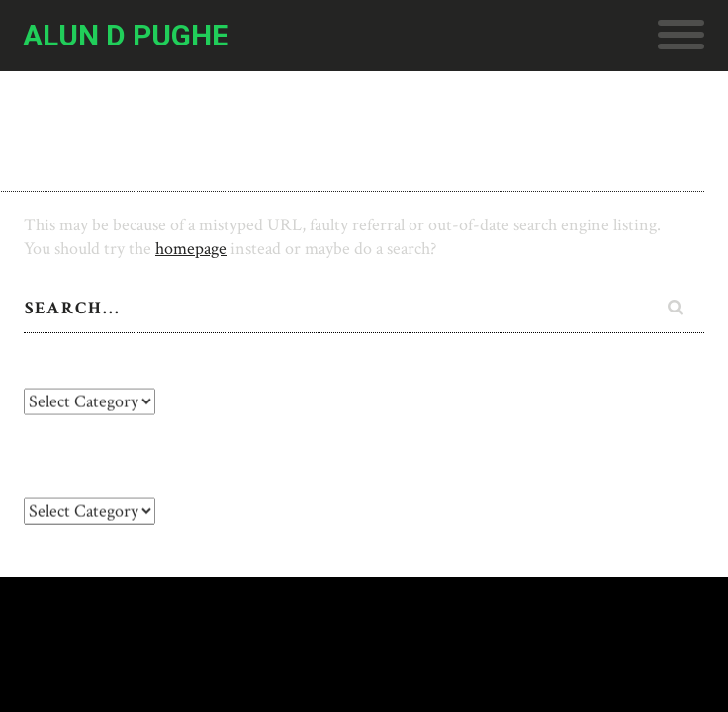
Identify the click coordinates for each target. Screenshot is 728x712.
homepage (191, 249)
